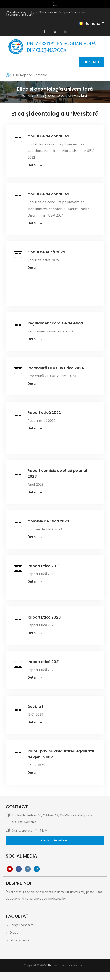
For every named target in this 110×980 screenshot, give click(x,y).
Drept (14, 933)
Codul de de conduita (48, 136)
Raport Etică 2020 (44, 617)
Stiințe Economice (22, 925)
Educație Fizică (19, 940)
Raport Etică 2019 (44, 566)
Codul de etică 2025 (46, 252)
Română (90, 23)
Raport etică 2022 (44, 413)
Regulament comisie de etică (55, 323)
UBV (49, 965)
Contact (92, 62)
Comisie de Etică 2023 (48, 521)
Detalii (33, 165)
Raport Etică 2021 (44, 662)
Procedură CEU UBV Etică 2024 (56, 368)
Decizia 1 (35, 707)
